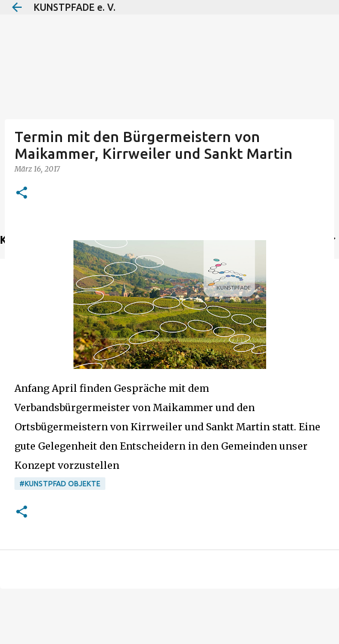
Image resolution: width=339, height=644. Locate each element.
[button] (22, 194)
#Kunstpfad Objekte (60, 484)
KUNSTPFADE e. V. (75, 7)
